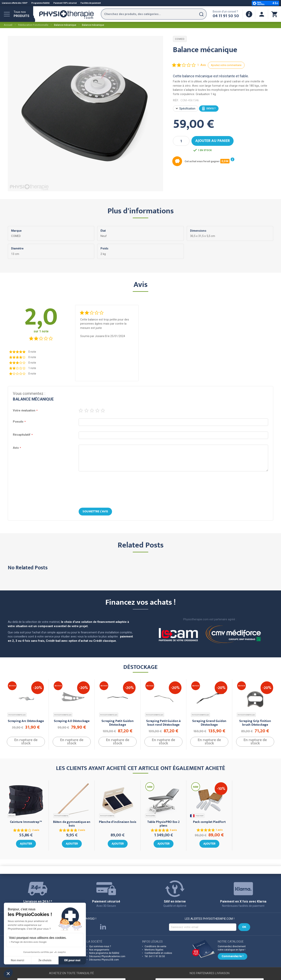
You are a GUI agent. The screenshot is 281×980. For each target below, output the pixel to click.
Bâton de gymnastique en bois (72, 824)
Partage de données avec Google (29, 942)
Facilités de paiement (91, 3)
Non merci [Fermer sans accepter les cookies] (17, 960)
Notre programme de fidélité (104, 953)
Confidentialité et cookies (158, 953)
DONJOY (12, 816)
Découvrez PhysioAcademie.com (107, 956)
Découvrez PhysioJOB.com (104, 960)
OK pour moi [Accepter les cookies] (72, 960)
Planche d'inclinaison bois (118, 822)
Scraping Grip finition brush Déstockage (255, 723)
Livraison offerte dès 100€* (15, 3)
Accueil (8, 25)
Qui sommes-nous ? (100, 946)
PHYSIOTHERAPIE (61, 816)
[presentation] (140, 490)
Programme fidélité (40, 3)
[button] (8, 973)
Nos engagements (99, 950)
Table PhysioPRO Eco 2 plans (163, 824)
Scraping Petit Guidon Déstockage (117, 723)
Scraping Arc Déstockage (26, 721)
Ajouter (26, 844)
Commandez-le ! (233, 957)
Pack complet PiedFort (209, 822)
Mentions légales (154, 950)
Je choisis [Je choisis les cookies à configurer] (45, 960)
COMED (180, 39)
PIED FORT (197, 816)
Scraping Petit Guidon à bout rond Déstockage (163, 723)
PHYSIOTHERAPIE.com (17, 715)
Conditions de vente (155, 946)
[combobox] (154, 14)
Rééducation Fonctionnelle (33, 25)
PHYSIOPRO (150, 816)
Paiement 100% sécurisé (65, 3)
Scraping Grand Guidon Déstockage (209, 723)
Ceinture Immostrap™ (26, 822)
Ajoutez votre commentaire (226, 65)
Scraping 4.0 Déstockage (72, 721)
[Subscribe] (244, 927)
